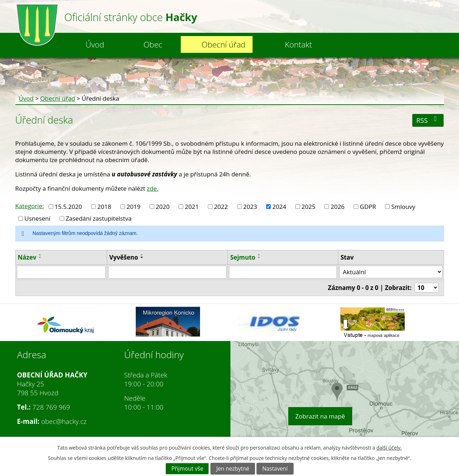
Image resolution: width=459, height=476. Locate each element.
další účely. (389, 448)
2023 (250, 207)
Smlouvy (403, 207)
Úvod (95, 44)
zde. (153, 188)
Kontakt (298, 44)
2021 (192, 207)
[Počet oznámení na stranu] (426, 288)
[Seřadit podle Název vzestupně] (40, 255)
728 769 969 (51, 407)
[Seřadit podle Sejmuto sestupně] (259, 257)
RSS (428, 120)
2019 (133, 207)
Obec (153, 44)
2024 (279, 207)
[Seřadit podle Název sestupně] (40, 257)
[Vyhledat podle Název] (61, 272)
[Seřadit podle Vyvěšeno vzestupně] (142, 255)
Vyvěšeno (124, 257)
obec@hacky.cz (64, 421)
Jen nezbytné (233, 469)
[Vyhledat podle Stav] (391, 272)
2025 (308, 207)
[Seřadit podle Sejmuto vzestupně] (259, 255)
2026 (338, 207)
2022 (221, 207)
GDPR (368, 207)
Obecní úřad (223, 44)
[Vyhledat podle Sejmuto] (283, 272)
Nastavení (275, 469)
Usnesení (37, 218)
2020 (163, 207)
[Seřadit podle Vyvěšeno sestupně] (142, 257)
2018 (104, 207)
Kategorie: (30, 206)
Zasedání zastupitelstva (99, 218)
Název (27, 257)
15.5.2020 (68, 207)
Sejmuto (243, 257)
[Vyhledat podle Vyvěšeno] (168, 272)
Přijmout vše (187, 469)
